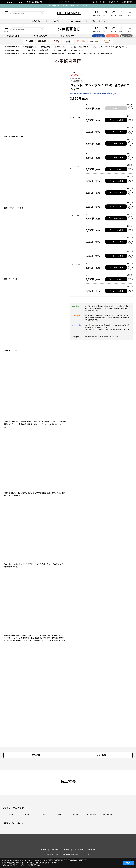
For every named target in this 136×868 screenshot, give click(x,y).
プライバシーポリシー (20, 865)
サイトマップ (88, 854)
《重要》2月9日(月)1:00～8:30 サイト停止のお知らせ (69, 6)
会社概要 (44, 849)
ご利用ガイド (113, 2)
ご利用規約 (66, 849)
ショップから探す (15, 808)
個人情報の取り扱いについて (71, 854)
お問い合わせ (91, 849)
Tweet (73, 73)
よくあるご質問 (127, 2)
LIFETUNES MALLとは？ (68, 2)
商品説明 (36, 755)
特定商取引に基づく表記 (51, 854)
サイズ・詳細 (100, 755)
